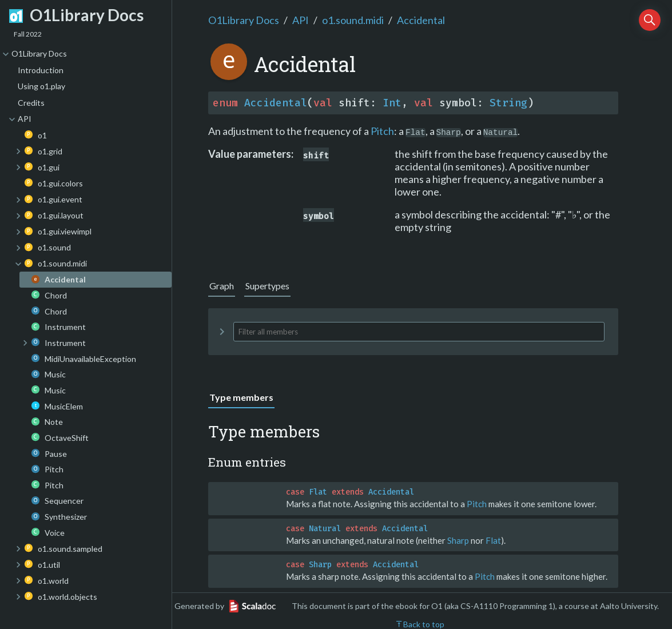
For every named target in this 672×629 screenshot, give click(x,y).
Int (392, 103)
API (301, 20)
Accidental (421, 20)
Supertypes (267, 286)
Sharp (458, 540)
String (508, 103)
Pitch (382, 131)
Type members (241, 397)
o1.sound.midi (353, 20)
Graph (222, 286)
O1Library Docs (244, 20)
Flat (318, 492)
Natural (325, 529)
